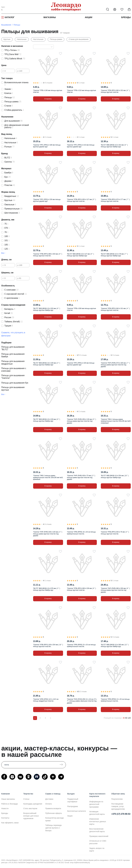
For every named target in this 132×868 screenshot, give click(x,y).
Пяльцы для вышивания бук (15, 383)
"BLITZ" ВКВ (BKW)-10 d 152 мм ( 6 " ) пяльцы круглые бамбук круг (114, 146)
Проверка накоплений (99, 836)
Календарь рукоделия (33, 804)
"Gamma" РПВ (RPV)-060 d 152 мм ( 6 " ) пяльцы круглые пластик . (115, 91)
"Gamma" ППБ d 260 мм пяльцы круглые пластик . (81, 309)
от (3, 71)
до (18, 71)
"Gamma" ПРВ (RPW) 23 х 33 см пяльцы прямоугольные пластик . (81, 646)
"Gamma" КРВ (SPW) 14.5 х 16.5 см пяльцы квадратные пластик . (46, 700)
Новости (5, 808)
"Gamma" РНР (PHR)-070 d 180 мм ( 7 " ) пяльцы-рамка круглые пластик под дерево (115, 365)
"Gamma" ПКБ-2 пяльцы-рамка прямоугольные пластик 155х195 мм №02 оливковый (116, 421)
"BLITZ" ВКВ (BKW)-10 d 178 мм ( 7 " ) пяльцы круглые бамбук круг (114, 255)
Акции (89, 17)
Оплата (48, 804)
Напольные (22, 39)
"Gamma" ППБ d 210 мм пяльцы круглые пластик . (81, 91)
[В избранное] (60, 53)
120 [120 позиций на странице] (129, 718)
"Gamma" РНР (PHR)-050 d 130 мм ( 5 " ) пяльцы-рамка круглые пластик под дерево (81, 421)
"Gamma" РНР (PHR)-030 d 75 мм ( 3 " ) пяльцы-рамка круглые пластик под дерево (81, 477)
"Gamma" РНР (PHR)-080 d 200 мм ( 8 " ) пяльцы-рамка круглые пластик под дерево (115, 590)
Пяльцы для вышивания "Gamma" (13, 377)
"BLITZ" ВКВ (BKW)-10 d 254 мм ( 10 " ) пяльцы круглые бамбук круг (115, 476)
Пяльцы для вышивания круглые (13, 389)
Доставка (49, 799)
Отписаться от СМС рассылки (98, 842)
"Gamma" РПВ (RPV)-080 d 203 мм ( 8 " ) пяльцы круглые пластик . (48, 255)
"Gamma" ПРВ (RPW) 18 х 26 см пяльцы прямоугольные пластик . (81, 533)
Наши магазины (8, 799)
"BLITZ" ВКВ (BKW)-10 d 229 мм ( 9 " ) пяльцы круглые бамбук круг (47, 420)
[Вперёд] (51, 718)
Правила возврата (53, 808)
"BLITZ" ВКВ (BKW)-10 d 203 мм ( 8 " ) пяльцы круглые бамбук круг (47, 309)
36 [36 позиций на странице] (124, 718)
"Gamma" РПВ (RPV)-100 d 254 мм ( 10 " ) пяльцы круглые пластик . (48, 646)
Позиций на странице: (113, 718)
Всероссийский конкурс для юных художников (31, 816)
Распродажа (73, 806)
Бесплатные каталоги (77, 811)
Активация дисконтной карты (97, 813)
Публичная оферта (53, 813)
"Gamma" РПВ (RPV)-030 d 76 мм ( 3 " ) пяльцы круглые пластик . (115, 533)
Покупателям (117, 799)
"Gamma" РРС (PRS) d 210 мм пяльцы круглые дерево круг (81, 146)
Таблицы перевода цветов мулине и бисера (53, 828)
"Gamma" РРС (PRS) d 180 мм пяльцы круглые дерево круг (47, 146)
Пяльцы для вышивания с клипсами (14, 370)
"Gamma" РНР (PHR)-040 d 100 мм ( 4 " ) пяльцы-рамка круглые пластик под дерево (48, 534)
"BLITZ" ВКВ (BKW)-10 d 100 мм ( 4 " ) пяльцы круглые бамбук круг (47, 364)
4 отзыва (48, 524)
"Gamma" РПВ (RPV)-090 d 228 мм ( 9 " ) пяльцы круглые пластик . (81, 589)
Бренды (126, 17)
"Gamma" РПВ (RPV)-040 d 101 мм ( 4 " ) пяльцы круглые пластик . (115, 309)
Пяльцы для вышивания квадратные (13, 363)
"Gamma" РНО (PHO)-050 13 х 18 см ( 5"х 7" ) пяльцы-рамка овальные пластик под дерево (82, 701)
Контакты (5, 818)
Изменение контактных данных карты (98, 822)
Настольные (38, 39)
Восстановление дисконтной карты (97, 830)
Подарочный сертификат (73, 800)
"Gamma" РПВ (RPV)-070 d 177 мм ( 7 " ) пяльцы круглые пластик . (115, 200)
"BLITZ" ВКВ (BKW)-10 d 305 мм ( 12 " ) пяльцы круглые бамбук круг (115, 646)
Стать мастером (30, 808)
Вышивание (6, 25)
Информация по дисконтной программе (96, 804)
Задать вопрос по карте (97, 850)
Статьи (26, 799)
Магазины (50, 17)
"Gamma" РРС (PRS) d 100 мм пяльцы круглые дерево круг (81, 364)
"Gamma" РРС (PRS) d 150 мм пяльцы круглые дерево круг (47, 200)
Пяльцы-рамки (56, 39)
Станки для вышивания (79, 39)
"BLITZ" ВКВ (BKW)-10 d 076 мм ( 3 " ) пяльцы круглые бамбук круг (47, 589)
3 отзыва (83, 355)
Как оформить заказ (10, 823)
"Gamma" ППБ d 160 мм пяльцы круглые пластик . (48, 91)
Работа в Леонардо (10, 804)
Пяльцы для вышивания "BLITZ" (13, 348)
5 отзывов (49, 83)
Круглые (7, 39)
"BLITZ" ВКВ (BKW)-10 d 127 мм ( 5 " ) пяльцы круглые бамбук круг (80, 255)
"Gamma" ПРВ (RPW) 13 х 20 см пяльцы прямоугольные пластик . (115, 700)
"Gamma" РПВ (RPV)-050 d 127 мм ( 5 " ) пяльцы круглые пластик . (81, 200)
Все (3, 253)
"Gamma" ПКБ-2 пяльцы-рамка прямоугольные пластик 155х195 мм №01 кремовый (48, 477)
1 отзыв (82, 83)
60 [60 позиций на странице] (126, 718)
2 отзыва (48, 137)
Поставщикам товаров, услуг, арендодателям (118, 806)
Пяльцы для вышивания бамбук (13, 355)
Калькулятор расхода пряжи (54, 819)
